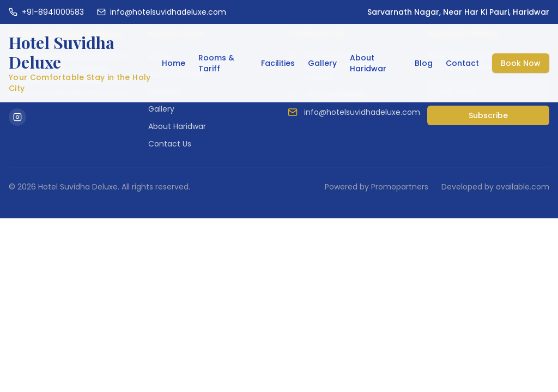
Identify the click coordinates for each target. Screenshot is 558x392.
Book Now (521, 63)
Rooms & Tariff (216, 63)
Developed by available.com (495, 187)
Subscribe (488, 115)
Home (174, 63)
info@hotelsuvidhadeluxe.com (362, 112)
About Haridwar (368, 63)
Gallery (322, 63)
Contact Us (170, 144)
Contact (462, 63)
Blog (424, 63)
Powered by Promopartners (377, 187)
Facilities (278, 63)
